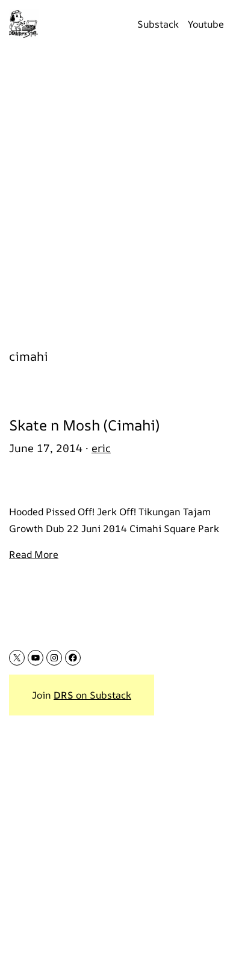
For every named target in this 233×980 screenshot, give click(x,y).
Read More (34, 554)
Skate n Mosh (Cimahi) (84, 425)
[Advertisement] (116, 191)
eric (101, 448)
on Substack (92, 695)
